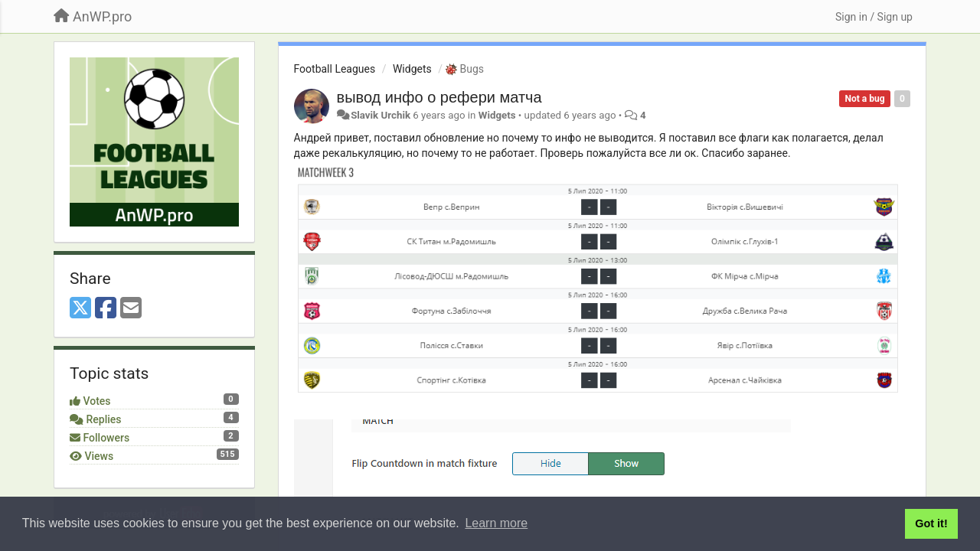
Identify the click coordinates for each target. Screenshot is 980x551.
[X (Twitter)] (80, 309)
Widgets (412, 69)
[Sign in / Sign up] (874, 17)
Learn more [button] (496, 523)
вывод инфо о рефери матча (439, 97)
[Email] (131, 309)
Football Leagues (335, 69)
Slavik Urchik (381, 115)
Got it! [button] (931, 523)
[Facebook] (106, 309)
